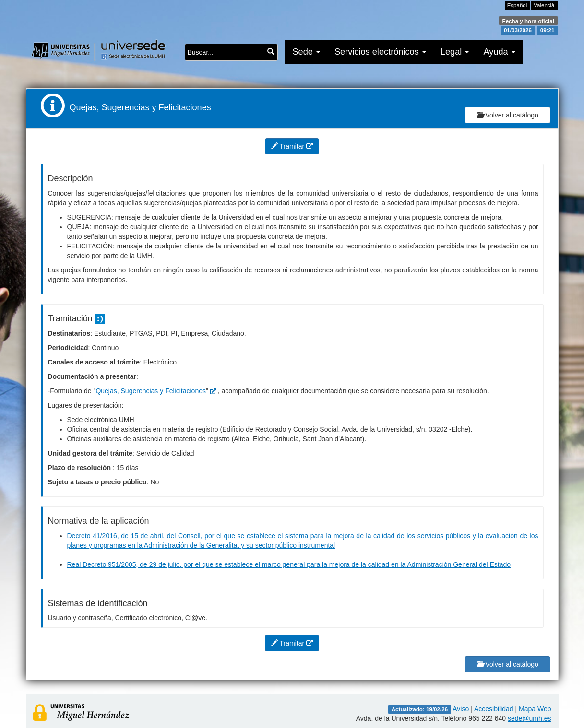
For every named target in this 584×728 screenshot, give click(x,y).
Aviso (461, 709)
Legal (455, 52)
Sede (306, 52)
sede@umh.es (529, 718)
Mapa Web (535, 709)
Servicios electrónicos (380, 52)
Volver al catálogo (507, 115)
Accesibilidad (494, 709)
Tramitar (292, 146)
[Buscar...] (271, 51)
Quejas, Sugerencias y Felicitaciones (151, 391)
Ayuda (499, 52)
